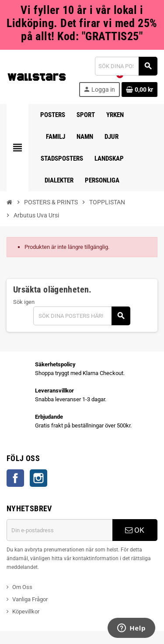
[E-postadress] (59, 530)
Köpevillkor (26, 611)
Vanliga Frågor (30, 599)
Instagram (38, 478)
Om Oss (22, 587)
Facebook (15, 478)
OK (135, 530)
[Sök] (126, 66)
